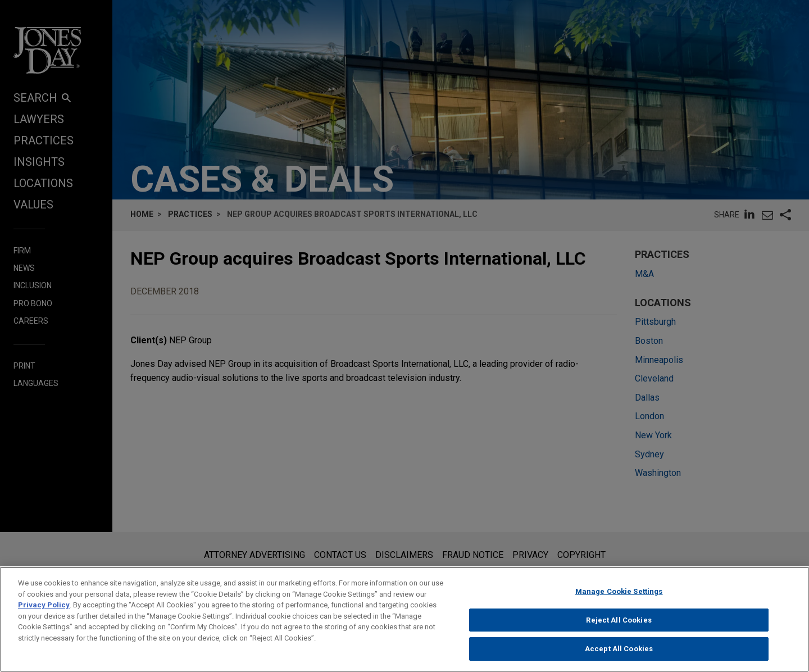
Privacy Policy (44, 609)
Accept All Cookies (619, 653)
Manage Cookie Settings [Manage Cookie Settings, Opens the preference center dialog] (619, 595)
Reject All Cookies (619, 624)
